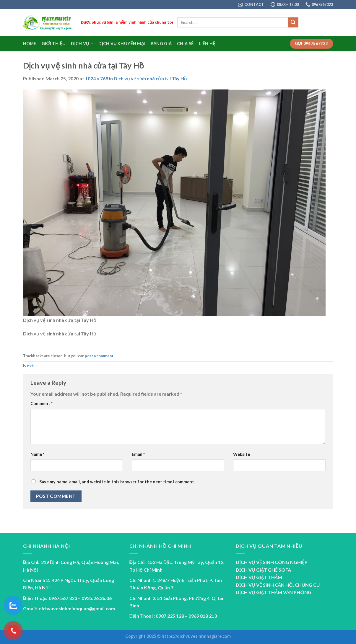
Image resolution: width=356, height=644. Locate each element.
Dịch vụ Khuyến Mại (122, 44)
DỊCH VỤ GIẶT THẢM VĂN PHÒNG (274, 592)
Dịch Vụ (82, 44)
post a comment (99, 356)
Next (31, 365)
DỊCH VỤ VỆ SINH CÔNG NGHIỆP (272, 562)
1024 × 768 (97, 78)
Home (30, 44)
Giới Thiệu (54, 44)
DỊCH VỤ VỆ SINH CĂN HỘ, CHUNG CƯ (278, 585)
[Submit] (293, 22)
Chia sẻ (185, 44)
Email (138, 454)
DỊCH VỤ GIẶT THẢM (259, 577)
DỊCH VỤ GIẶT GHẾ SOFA (263, 570)
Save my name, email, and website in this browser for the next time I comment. (117, 482)
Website (242, 454)
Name (37, 454)
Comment (42, 403)
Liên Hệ (207, 44)
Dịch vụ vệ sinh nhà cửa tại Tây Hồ (150, 78)
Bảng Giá (161, 44)
